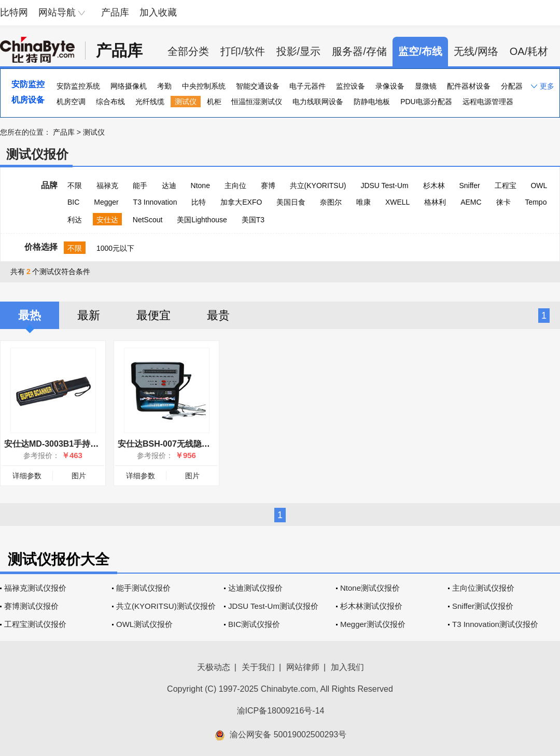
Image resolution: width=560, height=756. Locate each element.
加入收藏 (158, 12)
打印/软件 (243, 51)
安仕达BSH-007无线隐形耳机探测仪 (185, 444)
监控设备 (351, 86)
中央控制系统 (204, 86)
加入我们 (347, 667)
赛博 (268, 186)
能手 (140, 186)
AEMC (471, 202)
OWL (539, 186)
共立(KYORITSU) (318, 186)
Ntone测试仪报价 (370, 588)
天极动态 (214, 667)
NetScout (148, 220)
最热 (30, 315)
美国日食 (291, 202)
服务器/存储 (359, 51)
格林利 (435, 202)
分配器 (512, 86)
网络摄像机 (129, 86)
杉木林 (434, 186)
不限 (75, 186)
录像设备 (390, 86)
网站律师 (303, 667)
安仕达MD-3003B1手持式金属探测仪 (72, 444)
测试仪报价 (37, 154)
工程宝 (506, 186)
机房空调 (71, 102)
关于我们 (258, 667)
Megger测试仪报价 (373, 624)
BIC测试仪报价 (254, 624)
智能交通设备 (258, 86)
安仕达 (107, 220)
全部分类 (188, 51)
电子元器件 (307, 86)
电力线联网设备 (318, 102)
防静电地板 (372, 102)
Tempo (536, 202)
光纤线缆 (150, 102)
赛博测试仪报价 (31, 606)
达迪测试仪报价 (255, 588)
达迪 (169, 186)
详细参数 (27, 476)
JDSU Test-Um (384, 186)
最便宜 (153, 315)
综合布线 (110, 102)
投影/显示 (299, 51)
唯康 (363, 202)
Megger (106, 202)
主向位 (235, 186)
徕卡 (503, 202)
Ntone (200, 186)
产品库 (115, 12)
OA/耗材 (529, 51)
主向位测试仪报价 (483, 588)
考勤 (164, 86)
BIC (73, 202)
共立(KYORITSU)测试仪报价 (166, 606)
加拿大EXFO (241, 202)
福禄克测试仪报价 (35, 588)
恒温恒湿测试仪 (257, 102)
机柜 (214, 102)
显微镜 (426, 86)
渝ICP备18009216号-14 (281, 711)
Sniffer (469, 186)
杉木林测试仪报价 (371, 606)
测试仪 (186, 102)
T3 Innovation (155, 202)
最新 (89, 315)
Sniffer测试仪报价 (483, 606)
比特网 (14, 12)
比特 (199, 202)
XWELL (397, 202)
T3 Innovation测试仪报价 (495, 624)
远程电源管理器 (488, 102)
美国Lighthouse (202, 220)
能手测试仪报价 (143, 588)
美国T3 (253, 220)
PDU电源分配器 (426, 102)
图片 (79, 476)
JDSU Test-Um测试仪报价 (273, 606)
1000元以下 (115, 248)
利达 (75, 220)
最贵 (218, 315)
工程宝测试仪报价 (35, 624)
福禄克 (107, 186)
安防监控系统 (78, 86)
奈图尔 (331, 202)
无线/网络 (476, 51)
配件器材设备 (469, 86)
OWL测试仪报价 (144, 624)
